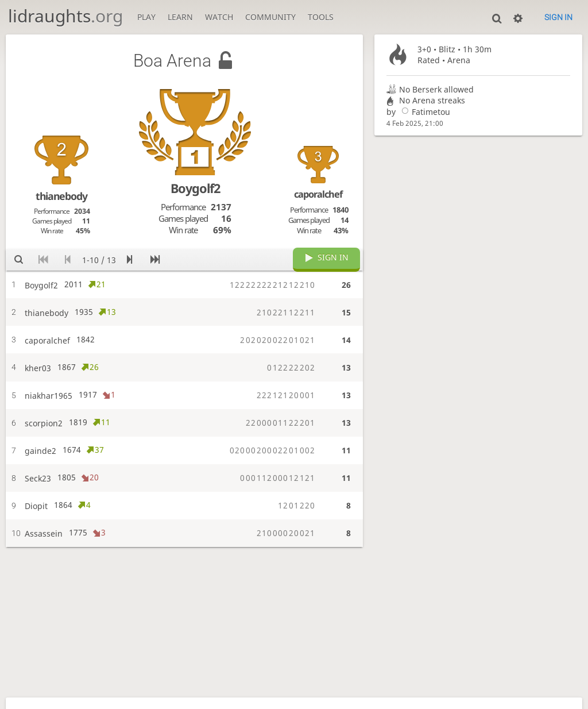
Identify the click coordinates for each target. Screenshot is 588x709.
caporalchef (318, 194)
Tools (321, 17)
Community (270, 17)
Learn (180, 17)
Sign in (558, 17)
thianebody (61, 196)
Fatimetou (424, 112)
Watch (219, 17)
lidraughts (65, 16)
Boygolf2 (195, 188)
